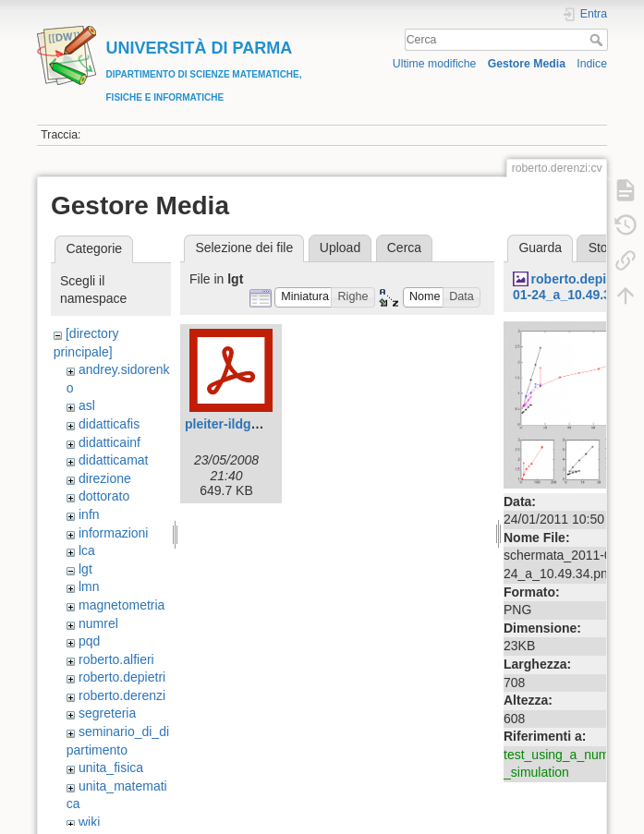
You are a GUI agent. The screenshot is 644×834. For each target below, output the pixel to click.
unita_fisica (111, 768)
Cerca (598, 40)
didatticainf (109, 442)
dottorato (104, 496)
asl (87, 405)
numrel (98, 623)
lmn (89, 586)
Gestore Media (527, 64)
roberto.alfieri (116, 659)
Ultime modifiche (435, 64)
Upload (340, 248)
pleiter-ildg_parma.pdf (253, 424)
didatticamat (113, 460)
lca (87, 550)
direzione (105, 478)
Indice (592, 64)
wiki (89, 822)
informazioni (113, 533)
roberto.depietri (122, 677)
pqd (89, 641)
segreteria (107, 713)
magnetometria (122, 605)
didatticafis (109, 424)
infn (89, 514)
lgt (85, 569)
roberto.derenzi (122, 695)
